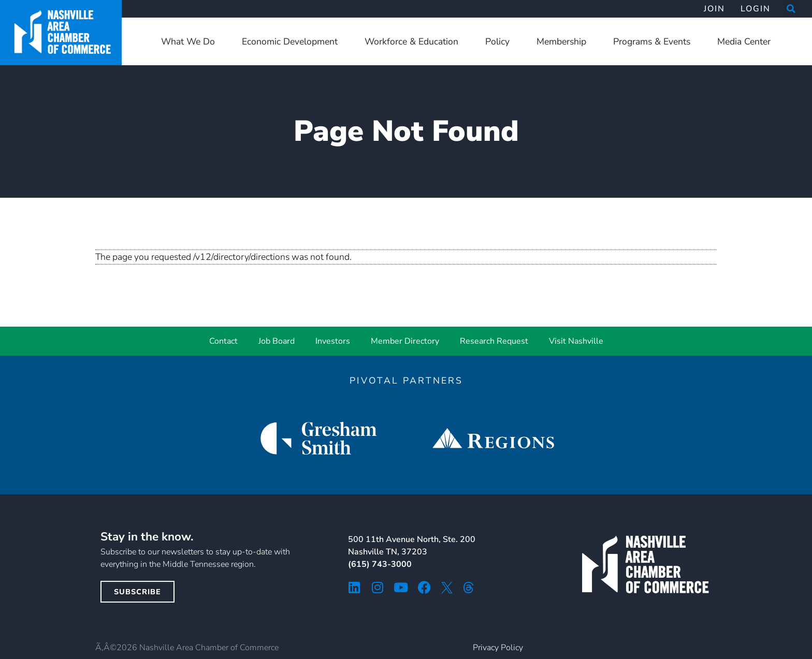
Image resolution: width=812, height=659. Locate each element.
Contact (223, 341)
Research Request (494, 341)
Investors (333, 341)
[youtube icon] (401, 587)
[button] (791, 9)
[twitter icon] (447, 588)
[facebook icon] (424, 587)
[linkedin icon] (354, 587)
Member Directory (405, 341)
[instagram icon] (378, 587)
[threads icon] (469, 588)
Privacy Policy (498, 648)
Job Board (277, 341)
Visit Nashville (576, 341)
